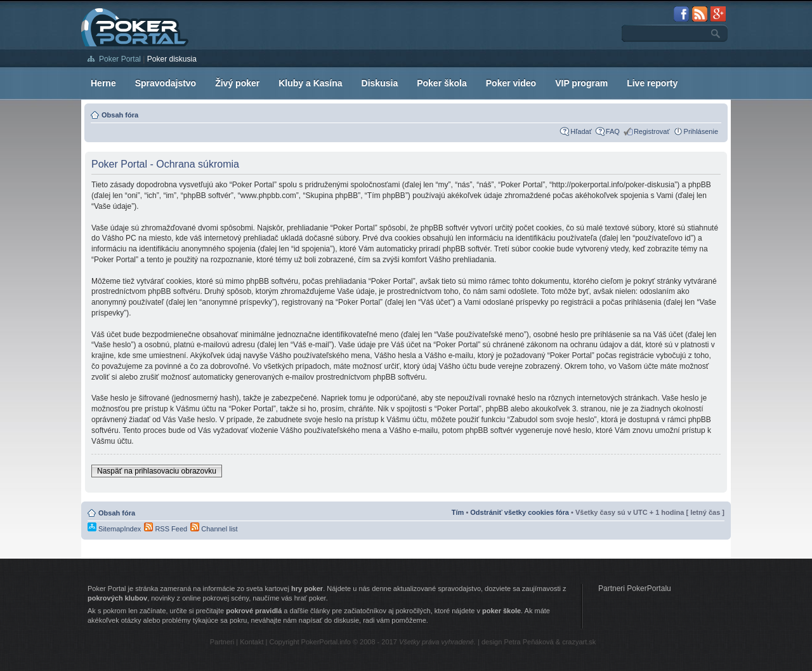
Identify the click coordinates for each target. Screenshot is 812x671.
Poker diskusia (172, 59)
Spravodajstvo (166, 83)
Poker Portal (120, 59)
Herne (103, 83)
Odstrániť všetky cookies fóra (520, 512)
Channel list (214, 529)
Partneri (222, 642)
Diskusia (380, 83)
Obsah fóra (120, 115)
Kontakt (252, 642)
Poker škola (442, 83)
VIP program (581, 83)
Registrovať (652, 131)
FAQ (613, 131)
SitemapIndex (114, 529)
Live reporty (652, 83)
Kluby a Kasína (310, 83)
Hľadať (581, 131)
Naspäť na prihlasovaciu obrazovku (157, 471)
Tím (458, 512)
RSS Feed (166, 529)
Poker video (511, 83)
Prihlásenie (701, 131)
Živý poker (237, 83)
